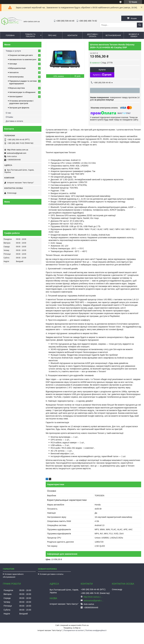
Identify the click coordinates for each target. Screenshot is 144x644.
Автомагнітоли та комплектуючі (23, 59)
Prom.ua (85, 625)
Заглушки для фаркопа (19, 108)
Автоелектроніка (16, 77)
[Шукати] (140, 25)
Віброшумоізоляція (17, 68)
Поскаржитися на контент (74, 630)
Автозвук (13, 64)
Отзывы (9, 117)
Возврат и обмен (134, 35)
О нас (8, 113)
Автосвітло (14, 72)
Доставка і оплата (93, 35)
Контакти (72, 35)
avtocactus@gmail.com (17, 153)
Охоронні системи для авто (21, 55)
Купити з (102, 75)
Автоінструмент (16, 97)
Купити (102, 70)
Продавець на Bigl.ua (72, 628)
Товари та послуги (30, 35)
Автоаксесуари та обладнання (22, 92)
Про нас (52, 35)
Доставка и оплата (14, 121)
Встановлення (113, 35)
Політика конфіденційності (96, 630)
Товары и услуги (13, 51)
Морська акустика (17, 88)
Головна (10, 35)
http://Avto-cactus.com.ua (18, 150)
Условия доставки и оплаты (51, 574)
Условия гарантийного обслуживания (13, 576)
